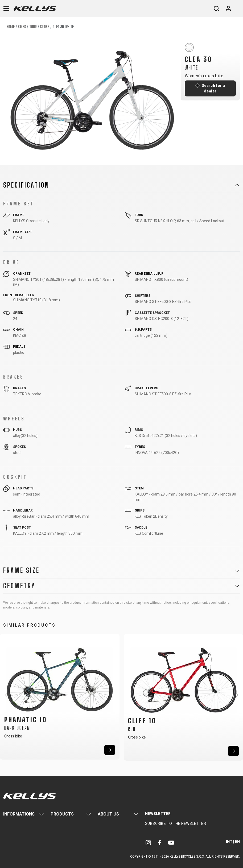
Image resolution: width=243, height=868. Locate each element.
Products (62, 814)
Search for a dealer (214, 88)
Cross (45, 27)
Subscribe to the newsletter (176, 824)
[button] (6, 695)
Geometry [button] (19, 586)
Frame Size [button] (21, 570)
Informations (19, 814)
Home (11, 27)
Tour (33, 27)
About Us (108, 814)
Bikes (22, 27)
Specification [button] (26, 185)
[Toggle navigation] (6, 9)
